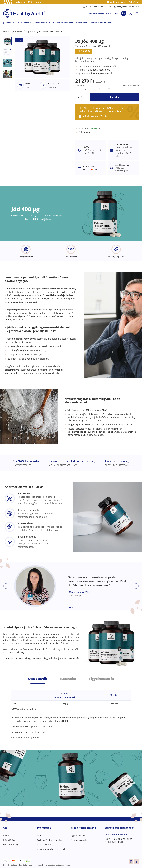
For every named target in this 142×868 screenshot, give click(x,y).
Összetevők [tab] (38, 679)
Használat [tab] (68, 679)
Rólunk (7, 835)
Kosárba (114, 97)
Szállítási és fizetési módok (50, 840)
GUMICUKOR (82, 23)
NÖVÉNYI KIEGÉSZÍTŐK (101, 23)
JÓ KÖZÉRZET (9, 23)
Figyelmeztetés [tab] (102, 679)
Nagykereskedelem (80, 840)
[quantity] (82, 97)
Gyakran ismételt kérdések (97, 7)
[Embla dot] (70, 608)
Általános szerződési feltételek (51, 849)
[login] (130, 13)
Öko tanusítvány (11, 845)
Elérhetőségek (10, 840)
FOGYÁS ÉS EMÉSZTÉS (63, 23)
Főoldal (7, 31)
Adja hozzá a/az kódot (124, 2)
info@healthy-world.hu (126, 7)
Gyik (39, 835)
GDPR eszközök (44, 845)
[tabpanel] (71, 711)
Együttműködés (78, 835)
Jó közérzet (18, 31)
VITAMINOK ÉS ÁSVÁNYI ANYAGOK (34, 23)
